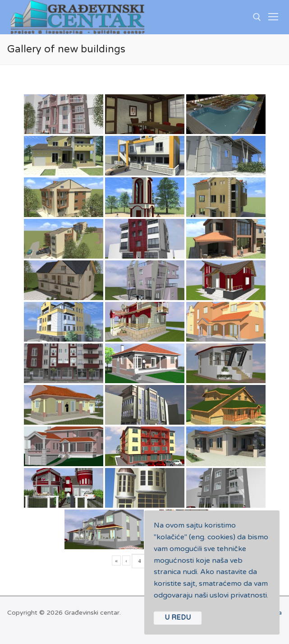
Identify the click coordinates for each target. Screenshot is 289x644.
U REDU (178, 618)
